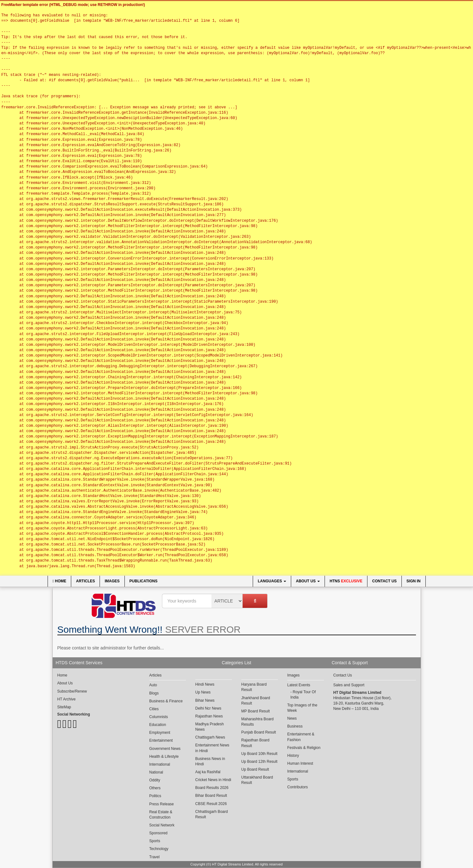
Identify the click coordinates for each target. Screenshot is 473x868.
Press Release (162, 804)
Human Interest (300, 763)
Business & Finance (166, 701)
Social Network (162, 825)
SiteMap (64, 707)
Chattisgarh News (210, 737)
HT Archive (66, 699)
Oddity (155, 780)
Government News (165, 749)
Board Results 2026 (212, 788)
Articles (85, 581)
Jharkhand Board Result (256, 701)
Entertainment (161, 740)
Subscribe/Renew (72, 691)
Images (112, 581)
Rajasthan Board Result (255, 743)
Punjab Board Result (259, 732)
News (292, 718)
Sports (155, 841)
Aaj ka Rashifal (208, 772)
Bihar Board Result (211, 796)
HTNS (346, 581)
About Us (308, 581)
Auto (153, 685)
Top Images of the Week (302, 708)
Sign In (414, 581)
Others (155, 788)
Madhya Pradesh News (210, 727)
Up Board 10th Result (260, 754)
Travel (155, 857)
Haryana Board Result (254, 687)
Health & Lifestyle (164, 757)
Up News (203, 692)
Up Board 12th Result (260, 762)
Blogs (154, 693)
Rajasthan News (209, 716)
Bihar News (205, 700)
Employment (160, 733)
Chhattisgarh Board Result (212, 814)
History (293, 756)
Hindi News (205, 684)
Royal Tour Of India (303, 695)
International (160, 764)
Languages (272, 581)
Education (158, 725)
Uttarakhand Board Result (257, 780)
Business (295, 726)
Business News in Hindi (210, 761)
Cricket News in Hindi (213, 780)
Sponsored (159, 833)
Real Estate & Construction (161, 815)
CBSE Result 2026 (211, 804)
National (156, 772)
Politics (155, 796)
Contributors (298, 787)
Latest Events (299, 685)
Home (60, 581)
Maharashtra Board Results (258, 722)
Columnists (159, 717)
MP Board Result (256, 711)
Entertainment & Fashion (301, 737)
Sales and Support (349, 685)
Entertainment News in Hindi (212, 748)
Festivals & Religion (304, 748)
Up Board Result (255, 769)
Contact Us (384, 581)
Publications (144, 581)
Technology (159, 849)
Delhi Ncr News (208, 708)
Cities (154, 709)
